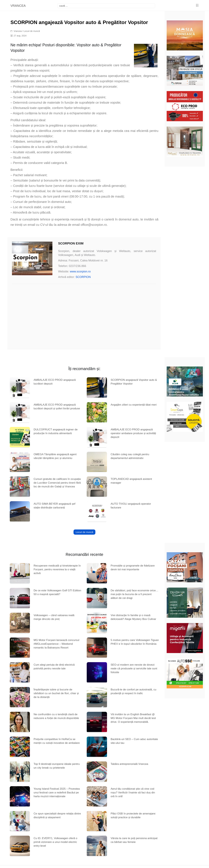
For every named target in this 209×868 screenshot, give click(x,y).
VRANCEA (18, 6)
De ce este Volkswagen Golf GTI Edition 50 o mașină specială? (57, 592)
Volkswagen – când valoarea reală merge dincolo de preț (54, 617)
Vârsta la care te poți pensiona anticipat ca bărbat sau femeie (134, 840)
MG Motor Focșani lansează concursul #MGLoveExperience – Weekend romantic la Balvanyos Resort (56, 644)
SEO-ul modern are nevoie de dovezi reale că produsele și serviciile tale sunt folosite (134, 669)
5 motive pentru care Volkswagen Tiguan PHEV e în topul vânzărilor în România (135, 642)
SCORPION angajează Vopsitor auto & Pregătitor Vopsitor (134, 382)
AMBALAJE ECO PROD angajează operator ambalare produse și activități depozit (133, 433)
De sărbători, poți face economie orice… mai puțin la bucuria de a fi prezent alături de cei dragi (134, 594)
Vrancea (18, 31)
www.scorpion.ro (80, 271)
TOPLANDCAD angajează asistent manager (131, 481)
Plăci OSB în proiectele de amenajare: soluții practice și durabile (133, 815)
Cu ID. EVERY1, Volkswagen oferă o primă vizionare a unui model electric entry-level (55, 842)
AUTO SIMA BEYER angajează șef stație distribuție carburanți (54, 506)
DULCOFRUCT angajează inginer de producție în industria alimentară (55, 431)
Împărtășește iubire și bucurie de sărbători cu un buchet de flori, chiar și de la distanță (56, 693)
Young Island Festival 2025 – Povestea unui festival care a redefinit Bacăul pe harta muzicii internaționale (57, 793)
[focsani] (106, 6)
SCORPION (83, 277)
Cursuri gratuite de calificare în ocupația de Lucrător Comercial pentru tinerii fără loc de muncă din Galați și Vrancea (57, 483)
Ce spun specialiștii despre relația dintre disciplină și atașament (57, 815)
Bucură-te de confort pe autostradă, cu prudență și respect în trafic (133, 691)
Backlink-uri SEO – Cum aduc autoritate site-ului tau (134, 741)
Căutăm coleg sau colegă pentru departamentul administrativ (130, 456)
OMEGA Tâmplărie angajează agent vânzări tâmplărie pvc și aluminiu (55, 456)
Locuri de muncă (32, 31)
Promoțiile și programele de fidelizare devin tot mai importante (133, 568)
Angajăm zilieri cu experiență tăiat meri (134, 405)
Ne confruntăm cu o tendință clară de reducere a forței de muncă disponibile (56, 716)
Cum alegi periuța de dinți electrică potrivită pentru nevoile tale (54, 667)
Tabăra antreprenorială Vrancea (129, 764)
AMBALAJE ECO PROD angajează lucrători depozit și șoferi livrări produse (57, 407)
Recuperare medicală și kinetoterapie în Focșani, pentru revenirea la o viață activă (57, 569)
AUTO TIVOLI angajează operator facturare (131, 506)
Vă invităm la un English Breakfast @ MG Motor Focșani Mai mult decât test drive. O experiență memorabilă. (133, 718)
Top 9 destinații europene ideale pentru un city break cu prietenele (57, 766)
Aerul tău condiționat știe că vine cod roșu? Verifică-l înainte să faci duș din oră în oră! (133, 793)
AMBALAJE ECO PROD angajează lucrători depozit (55, 382)
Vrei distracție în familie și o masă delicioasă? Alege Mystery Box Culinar (133, 617)
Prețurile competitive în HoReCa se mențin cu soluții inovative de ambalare (57, 741)
